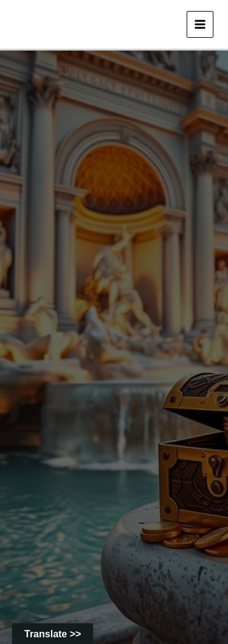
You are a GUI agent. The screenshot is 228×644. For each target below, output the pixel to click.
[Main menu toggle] (200, 24)
